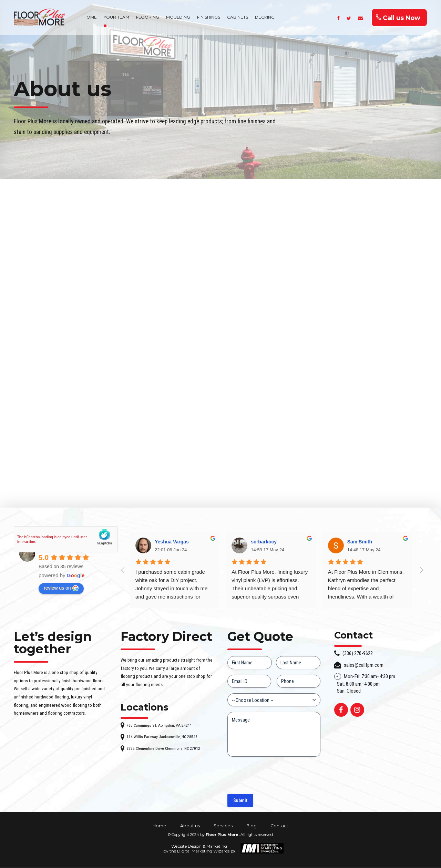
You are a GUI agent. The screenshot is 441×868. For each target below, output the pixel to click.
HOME (90, 17)
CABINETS (238, 17)
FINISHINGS (209, 17)
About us (190, 826)
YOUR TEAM (116, 17)
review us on (61, 589)
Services (223, 826)
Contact (279, 826)
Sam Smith (360, 542)
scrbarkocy (264, 542)
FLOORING (148, 17)
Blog (252, 826)
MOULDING (178, 17)
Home (160, 826)
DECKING (265, 17)
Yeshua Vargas (172, 542)
